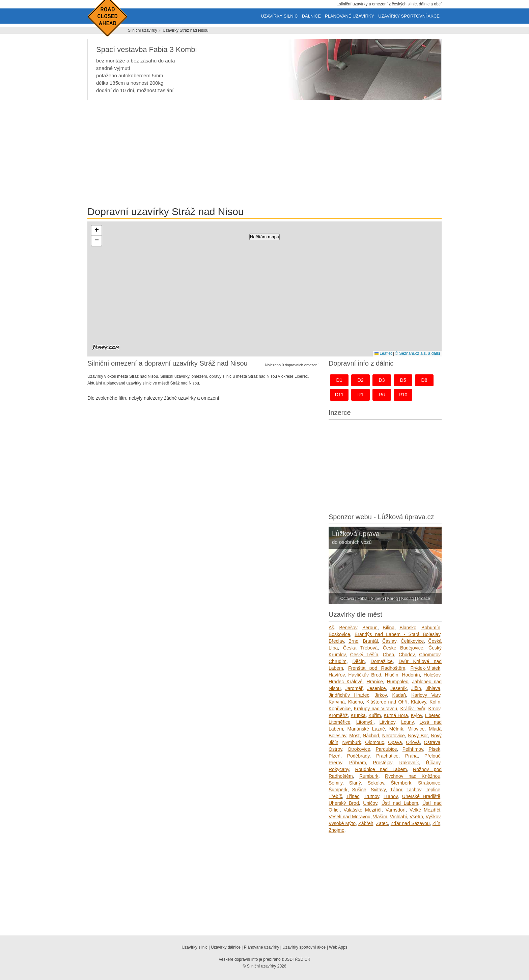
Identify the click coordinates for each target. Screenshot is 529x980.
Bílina (388, 628)
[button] (96, 231)
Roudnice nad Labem (381, 769)
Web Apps (338, 947)
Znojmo (337, 830)
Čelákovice (412, 641)
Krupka (358, 715)
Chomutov (430, 655)
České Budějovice (403, 648)
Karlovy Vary (426, 695)
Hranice (375, 682)
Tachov (414, 790)
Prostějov (382, 763)
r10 (403, 395)
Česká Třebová (360, 648)
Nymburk (352, 742)
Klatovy (419, 702)
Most (354, 736)
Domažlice (382, 661)
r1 (361, 395)
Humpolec (398, 682)
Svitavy (378, 790)
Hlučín (392, 675)
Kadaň (399, 695)
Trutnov (371, 796)
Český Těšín (364, 655)
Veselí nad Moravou (350, 817)
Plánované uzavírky (350, 16)
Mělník (396, 729)
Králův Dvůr (413, 709)
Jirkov (381, 695)
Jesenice (376, 688)
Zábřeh (366, 823)
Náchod (371, 736)
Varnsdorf (396, 810)
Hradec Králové (346, 682)
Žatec (382, 823)
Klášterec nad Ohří (387, 702)
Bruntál (370, 641)
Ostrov (335, 749)
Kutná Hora (396, 715)
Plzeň (335, 756)
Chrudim (338, 661)
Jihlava (433, 688)
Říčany (433, 763)
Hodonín (411, 675)
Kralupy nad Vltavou (375, 709)
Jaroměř (354, 688)
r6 (382, 395)
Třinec (353, 796)
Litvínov (387, 722)
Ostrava (432, 742)
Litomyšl (365, 722)
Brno (354, 641)
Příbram (358, 763)
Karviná (337, 702)
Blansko (408, 628)
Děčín (358, 661)
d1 (339, 380)
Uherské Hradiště (421, 796)
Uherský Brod (344, 803)
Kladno (356, 702)
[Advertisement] (264, 154)
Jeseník (398, 688)
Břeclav (336, 641)
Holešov (432, 675)
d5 (403, 380)
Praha (411, 756)
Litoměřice (340, 722)
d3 (382, 380)
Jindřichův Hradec (349, 695)
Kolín (435, 702)
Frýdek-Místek (425, 668)
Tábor (396, 790)
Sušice (359, 790)
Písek (434, 749)
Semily (336, 783)
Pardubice (386, 749)
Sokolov (376, 783)
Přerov (335, 763)
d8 (424, 380)
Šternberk (401, 783)
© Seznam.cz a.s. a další (417, 353)
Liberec (433, 715)
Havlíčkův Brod (365, 675)
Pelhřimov (413, 749)
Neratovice (394, 736)
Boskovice (339, 634)
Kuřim (375, 715)
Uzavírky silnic (279, 16)
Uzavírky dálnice (226, 947)
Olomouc (374, 742)
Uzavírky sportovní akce (409, 16)
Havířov (337, 675)
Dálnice (311, 16)
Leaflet (383, 353)
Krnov (435, 709)
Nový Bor (418, 736)
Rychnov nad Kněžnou (413, 776)
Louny (407, 722)
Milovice (416, 729)
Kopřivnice (340, 709)
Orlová (413, 742)
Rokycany (339, 769)
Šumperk (338, 790)
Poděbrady (358, 756)
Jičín (416, 688)
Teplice (433, 790)
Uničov (370, 803)
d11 (339, 395)
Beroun (370, 628)
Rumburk (369, 776)
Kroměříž (338, 715)
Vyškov (433, 817)
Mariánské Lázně (366, 729)
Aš (331, 628)
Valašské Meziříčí (363, 810)
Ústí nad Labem (400, 803)
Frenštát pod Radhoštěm (377, 668)
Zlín (436, 823)
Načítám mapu (265, 237)
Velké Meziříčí (425, 810)
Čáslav (389, 641)
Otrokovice (359, 749)
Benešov (348, 628)
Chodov (407, 655)
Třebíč (335, 796)
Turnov (391, 796)
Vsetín (416, 817)
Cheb (388, 655)
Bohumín (431, 628)
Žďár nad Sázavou (410, 823)
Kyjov (416, 715)
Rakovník (409, 763)
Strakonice (429, 783)
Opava (395, 742)
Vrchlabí (398, 817)
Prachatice (387, 756)
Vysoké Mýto (342, 823)
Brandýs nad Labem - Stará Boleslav (397, 634)
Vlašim (380, 817)
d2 (361, 380)
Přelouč (432, 756)
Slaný (355, 783)
